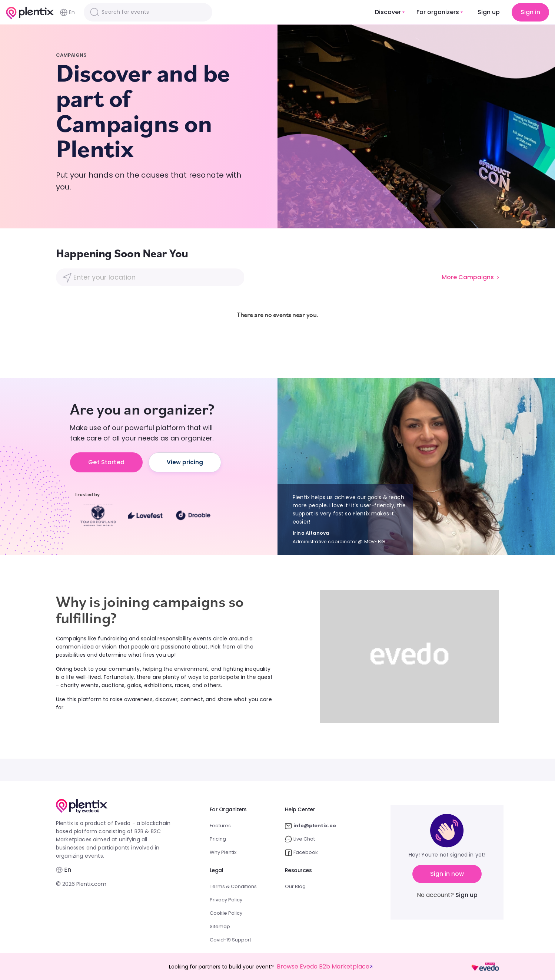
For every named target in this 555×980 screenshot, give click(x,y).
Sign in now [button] (447, 874)
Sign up (489, 12)
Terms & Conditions (233, 886)
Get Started (106, 462)
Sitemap (220, 926)
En (67, 12)
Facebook (301, 852)
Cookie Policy (226, 913)
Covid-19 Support (230, 940)
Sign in (530, 12)
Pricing (218, 839)
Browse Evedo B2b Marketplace (325, 967)
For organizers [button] (438, 12)
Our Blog (295, 886)
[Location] (150, 277)
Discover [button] (388, 12)
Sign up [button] (466, 895)
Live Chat (300, 839)
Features (220, 826)
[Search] (148, 12)
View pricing (185, 462)
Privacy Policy (226, 900)
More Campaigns (470, 277)
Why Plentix (223, 852)
